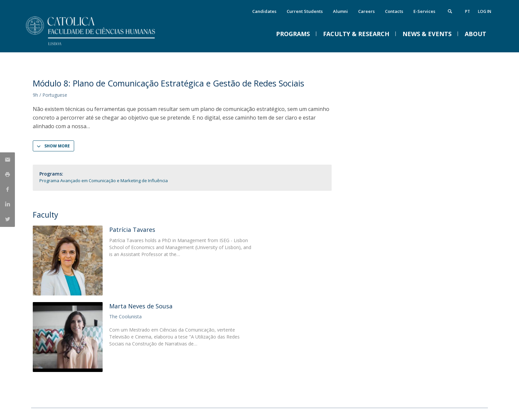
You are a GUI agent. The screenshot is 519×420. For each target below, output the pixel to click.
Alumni (340, 11)
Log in (485, 11)
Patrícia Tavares (132, 230)
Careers (366, 11)
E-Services (424, 11)
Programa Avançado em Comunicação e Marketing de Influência (104, 181)
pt (468, 11)
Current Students (305, 11)
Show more (57, 146)
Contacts (394, 11)
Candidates (264, 11)
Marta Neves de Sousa (141, 306)
